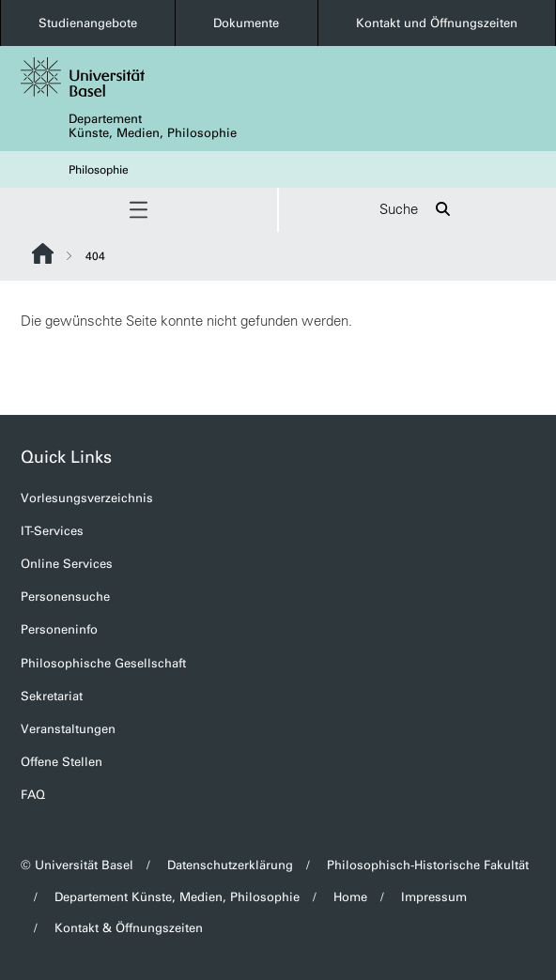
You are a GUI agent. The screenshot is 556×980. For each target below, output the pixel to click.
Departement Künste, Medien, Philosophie (153, 126)
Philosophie (99, 170)
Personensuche (65, 597)
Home (350, 897)
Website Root (43, 253)
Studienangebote (88, 23)
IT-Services (52, 531)
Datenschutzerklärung (230, 865)
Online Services (67, 564)
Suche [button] (417, 210)
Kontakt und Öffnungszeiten (437, 23)
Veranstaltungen (68, 729)
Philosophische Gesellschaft (103, 663)
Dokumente (246, 23)
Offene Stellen (62, 762)
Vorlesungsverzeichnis (87, 498)
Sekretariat (52, 696)
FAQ (33, 795)
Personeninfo (59, 629)
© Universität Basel (77, 865)
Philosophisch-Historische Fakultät (428, 865)
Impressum (434, 897)
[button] (139, 210)
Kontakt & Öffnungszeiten (129, 928)
